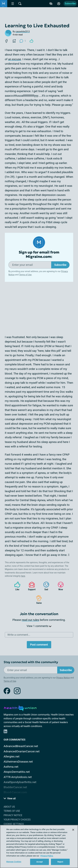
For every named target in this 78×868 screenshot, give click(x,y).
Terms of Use (25, 275)
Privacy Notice (63, 678)
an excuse (15, 59)
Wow (59, 586)
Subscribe (70, 4)
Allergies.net (12, 756)
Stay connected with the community (31, 662)
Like (16, 586)
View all (10, 798)
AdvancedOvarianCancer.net (22, 751)
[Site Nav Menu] (13, 4)
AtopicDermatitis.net (17, 772)
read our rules (30, 620)
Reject (60, 862)
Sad (45, 586)
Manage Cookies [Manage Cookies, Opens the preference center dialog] (14, 862)
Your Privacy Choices (17, 820)
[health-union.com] (20, 708)
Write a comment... (19, 635)
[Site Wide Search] (20, 4)
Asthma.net (11, 767)
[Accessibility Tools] (51, 4)
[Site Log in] (59, 4)
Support (31, 586)
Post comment (39, 645)
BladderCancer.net (15, 787)
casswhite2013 (23, 31)
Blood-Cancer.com (15, 792)
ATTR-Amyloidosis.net (18, 777)
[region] (39, 846)
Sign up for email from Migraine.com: (39, 255)
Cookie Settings (14, 824)
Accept (40, 862)
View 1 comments (39, 626)
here (23, 576)
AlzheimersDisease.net (18, 762)
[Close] (73, 830)
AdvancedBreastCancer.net (21, 746)
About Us (9, 807)
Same (37, 600)
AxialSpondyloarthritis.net (20, 782)
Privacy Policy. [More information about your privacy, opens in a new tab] (47, 856)
